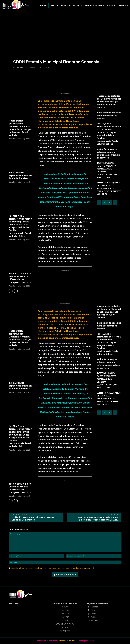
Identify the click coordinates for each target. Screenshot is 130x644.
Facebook (95, 607)
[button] (43, 5)
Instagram (95, 610)
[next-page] (16, 291)
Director (12, 139)
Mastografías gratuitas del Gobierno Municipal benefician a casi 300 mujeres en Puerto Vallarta (20, 128)
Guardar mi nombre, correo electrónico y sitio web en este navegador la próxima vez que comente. (53, 568)
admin (20, 68)
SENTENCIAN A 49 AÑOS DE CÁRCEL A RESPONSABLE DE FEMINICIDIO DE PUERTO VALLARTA (109, 188)
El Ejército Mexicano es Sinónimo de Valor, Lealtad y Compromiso (33, 519)
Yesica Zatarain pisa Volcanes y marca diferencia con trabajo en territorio (20, 278)
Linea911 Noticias (68, 641)
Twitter (94, 617)
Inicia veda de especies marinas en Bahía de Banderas (20, 176)
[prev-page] (11, 291)
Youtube (94, 621)
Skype (93, 614)
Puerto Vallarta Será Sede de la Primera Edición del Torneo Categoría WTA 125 (98, 519)
